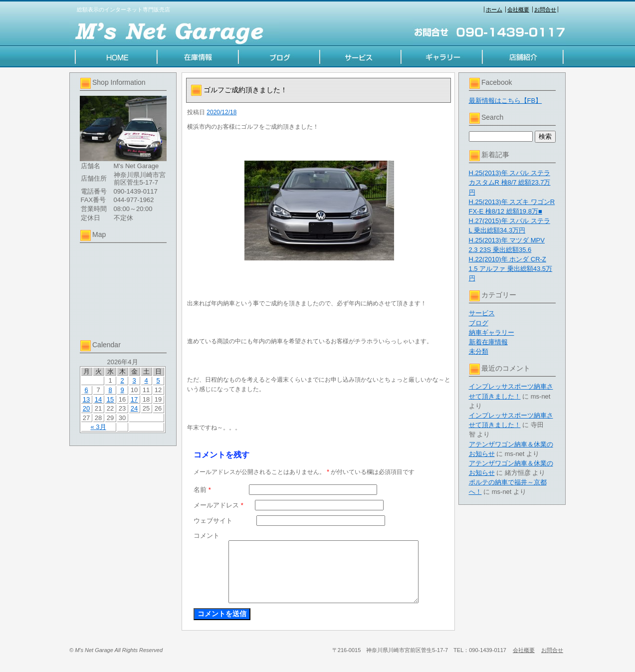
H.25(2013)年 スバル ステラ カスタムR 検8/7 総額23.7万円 (510, 182)
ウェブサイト (213, 521)
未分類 (479, 351)
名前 (202, 490)
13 (86, 399)
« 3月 (98, 427)
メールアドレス (218, 505)
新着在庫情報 (488, 342)
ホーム (494, 9)
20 (86, 408)
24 (134, 408)
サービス (482, 313)
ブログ (479, 323)
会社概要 (518, 9)
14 (98, 399)
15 (110, 399)
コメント (207, 536)
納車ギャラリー (492, 333)
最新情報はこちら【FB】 (506, 101)
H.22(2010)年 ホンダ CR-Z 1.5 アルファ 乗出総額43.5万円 (511, 269)
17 (134, 399)
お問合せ (545, 9)
